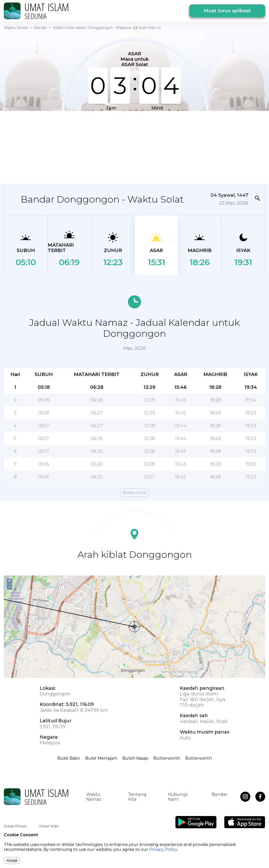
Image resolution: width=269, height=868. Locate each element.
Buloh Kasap (135, 758)
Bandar (41, 28)
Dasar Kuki (49, 826)
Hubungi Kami (178, 797)
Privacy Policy (163, 849)
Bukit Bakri (69, 758)
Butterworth (167, 758)
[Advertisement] (131, 147)
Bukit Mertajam (101, 758)
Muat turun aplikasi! (227, 11)
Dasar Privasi (15, 826)
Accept (12, 860)
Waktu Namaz (94, 797)
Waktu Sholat (16, 28)
